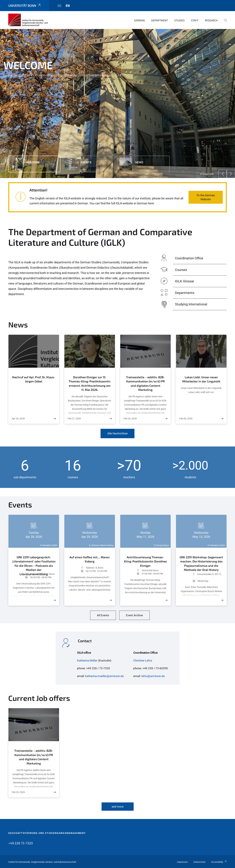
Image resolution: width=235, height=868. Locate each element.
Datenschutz (199, 862)
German (139, 20)
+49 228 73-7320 (21, 843)
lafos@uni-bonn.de (153, 676)
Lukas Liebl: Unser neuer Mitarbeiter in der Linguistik (201, 379)
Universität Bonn (25, 6)
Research (211, 20)
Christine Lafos (143, 660)
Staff (195, 20)
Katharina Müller (87, 660)
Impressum (182, 862)
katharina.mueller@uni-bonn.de (104, 676)
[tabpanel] (117, 104)
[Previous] (223, 174)
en (68, 6)
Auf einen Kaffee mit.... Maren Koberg (90, 559)
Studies (179, 20)
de (60, 6)
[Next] (231, 174)
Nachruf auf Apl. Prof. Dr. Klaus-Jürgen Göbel (34, 379)
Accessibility (219, 862)
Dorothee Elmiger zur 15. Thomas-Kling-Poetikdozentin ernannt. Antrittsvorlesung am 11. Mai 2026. (90, 383)
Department (160, 20)
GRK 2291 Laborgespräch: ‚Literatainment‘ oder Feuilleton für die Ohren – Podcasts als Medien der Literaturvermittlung (34, 563)
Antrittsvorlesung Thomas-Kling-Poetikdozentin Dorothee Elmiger (145, 561)
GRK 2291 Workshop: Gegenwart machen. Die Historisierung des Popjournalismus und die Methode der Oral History (201, 563)
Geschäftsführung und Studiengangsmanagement (47, 833)
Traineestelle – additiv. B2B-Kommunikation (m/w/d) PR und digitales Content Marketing (145, 383)
